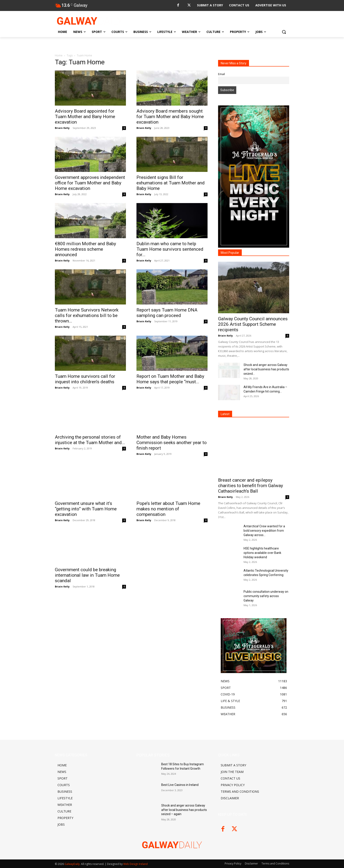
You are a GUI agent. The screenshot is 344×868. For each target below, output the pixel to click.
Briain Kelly (62, 128)
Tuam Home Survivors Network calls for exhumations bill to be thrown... (87, 315)
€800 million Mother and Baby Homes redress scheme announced (85, 249)
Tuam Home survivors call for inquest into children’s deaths (85, 379)
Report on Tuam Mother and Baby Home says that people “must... (170, 379)
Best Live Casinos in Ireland (180, 785)
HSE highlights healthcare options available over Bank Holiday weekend (262, 553)
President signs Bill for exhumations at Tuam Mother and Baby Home (171, 183)
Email (221, 74)
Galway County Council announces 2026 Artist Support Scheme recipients (253, 324)
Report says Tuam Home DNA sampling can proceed (167, 313)
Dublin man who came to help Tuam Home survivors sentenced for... (170, 249)
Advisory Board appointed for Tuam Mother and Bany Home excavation (85, 117)
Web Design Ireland (135, 864)
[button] (284, 32)
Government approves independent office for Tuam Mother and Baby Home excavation (90, 183)
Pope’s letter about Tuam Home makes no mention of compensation (168, 509)
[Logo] (90, 21)
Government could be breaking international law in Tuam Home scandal (87, 575)
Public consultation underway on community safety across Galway (266, 596)
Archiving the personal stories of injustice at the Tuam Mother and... (90, 440)
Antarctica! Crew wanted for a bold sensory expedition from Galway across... (264, 531)
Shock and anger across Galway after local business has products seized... (266, 369)
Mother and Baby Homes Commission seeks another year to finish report (172, 443)
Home (59, 55)
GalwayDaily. (73, 864)
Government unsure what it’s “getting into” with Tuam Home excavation (86, 509)
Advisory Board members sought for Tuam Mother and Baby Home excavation (170, 117)
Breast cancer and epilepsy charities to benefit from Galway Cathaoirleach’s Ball (251, 486)
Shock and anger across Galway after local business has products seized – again (184, 810)
